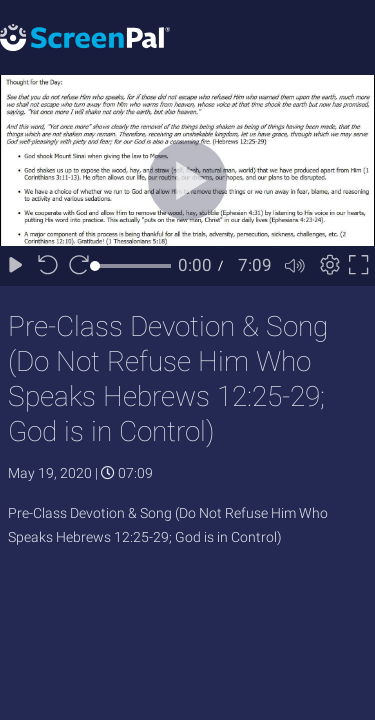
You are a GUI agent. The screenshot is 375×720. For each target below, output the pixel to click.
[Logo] (85, 36)
